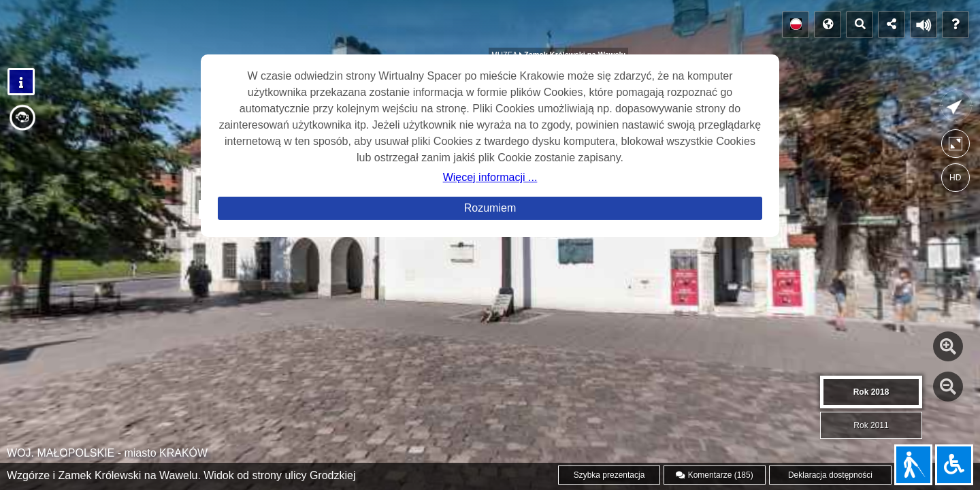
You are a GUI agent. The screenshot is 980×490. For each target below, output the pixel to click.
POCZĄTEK (45, 29)
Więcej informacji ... (490, 177)
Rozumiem (490, 208)
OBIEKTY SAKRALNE (413, 24)
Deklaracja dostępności (830, 475)
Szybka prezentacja (609, 475)
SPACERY (327, 28)
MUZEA (506, 19)
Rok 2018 (871, 392)
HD (955, 178)
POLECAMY (126, 29)
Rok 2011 (871, 425)
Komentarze (714, 475)
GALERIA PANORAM (229, 29)
